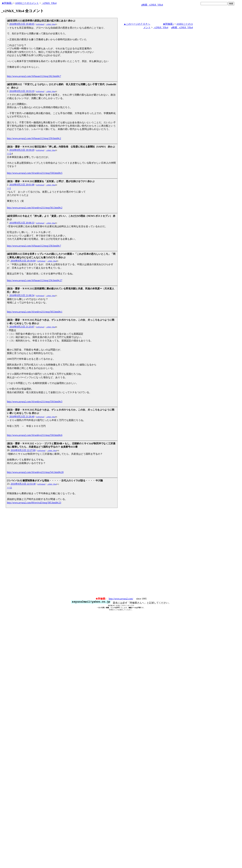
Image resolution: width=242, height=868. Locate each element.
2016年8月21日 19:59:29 (22, 150)
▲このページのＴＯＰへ (137, 24)
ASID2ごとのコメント (27, 3)
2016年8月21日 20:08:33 (22, 223)
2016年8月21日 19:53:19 (22, 91)
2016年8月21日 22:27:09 (23, 450)
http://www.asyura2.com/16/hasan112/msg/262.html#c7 (34, 76)
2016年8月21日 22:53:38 (23, 484)
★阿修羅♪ (7, 3)
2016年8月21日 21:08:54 (22, 295)
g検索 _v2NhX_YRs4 (152, 5)
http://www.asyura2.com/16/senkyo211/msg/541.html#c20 (35, 472)
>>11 (9, 488)
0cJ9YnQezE (40, 24)
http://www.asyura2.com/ (121, 599)
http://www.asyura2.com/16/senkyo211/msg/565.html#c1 (35, 312)
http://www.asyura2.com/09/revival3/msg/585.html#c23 (34, 503)
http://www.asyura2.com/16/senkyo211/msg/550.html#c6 (35, 435)
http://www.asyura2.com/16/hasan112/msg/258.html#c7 (34, 246)
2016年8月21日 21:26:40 (22, 417)
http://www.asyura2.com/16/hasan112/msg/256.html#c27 (35, 280)
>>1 (9, 188)
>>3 (9, 154)
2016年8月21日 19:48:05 (22, 24)
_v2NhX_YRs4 (49, 3)
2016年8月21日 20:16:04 (23, 261)
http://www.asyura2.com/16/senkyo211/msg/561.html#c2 (35, 208)
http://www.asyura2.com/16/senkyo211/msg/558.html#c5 (35, 173)
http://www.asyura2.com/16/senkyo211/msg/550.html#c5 (35, 402)
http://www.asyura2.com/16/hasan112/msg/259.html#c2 (34, 138)
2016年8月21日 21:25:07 (22, 327)
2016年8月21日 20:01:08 (22, 185)
